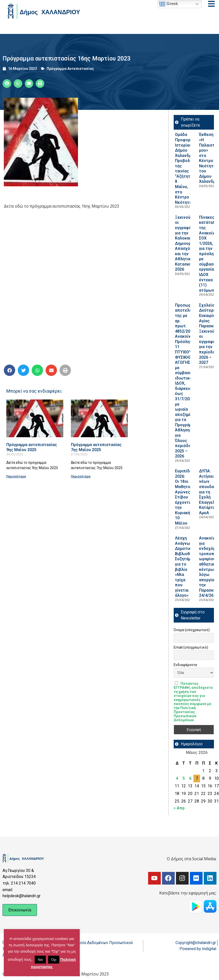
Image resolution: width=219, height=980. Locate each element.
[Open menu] (211, 4)
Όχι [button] (54, 960)
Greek (169, 4)
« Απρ (179, 808)
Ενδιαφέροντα (185, 665)
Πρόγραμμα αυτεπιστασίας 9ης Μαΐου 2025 (32, 447)
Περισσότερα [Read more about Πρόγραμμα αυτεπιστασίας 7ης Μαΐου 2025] (81, 476)
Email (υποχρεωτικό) (191, 647)
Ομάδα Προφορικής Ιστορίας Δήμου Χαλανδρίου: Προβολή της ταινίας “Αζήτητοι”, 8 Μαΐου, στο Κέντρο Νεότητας (187, 168)
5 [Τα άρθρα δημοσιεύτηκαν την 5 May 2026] (184, 778)
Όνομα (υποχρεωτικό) (192, 630)
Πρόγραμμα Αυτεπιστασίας (70, 69)
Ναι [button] (40, 960)
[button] (7, 84)
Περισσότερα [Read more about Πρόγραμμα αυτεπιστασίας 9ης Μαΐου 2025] (16, 476)
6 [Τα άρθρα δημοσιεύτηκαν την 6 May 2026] (190, 778)
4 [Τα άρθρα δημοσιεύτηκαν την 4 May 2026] (177, 778)
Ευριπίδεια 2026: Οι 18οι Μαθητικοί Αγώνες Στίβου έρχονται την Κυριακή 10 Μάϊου (185, 497)
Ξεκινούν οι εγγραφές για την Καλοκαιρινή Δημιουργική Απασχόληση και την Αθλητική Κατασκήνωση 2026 (188, 243)
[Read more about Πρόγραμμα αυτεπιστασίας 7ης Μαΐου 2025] (99, 418)
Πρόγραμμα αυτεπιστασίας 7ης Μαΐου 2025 (96, 447)
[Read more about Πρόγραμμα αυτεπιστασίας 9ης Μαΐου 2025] (35, 418)
